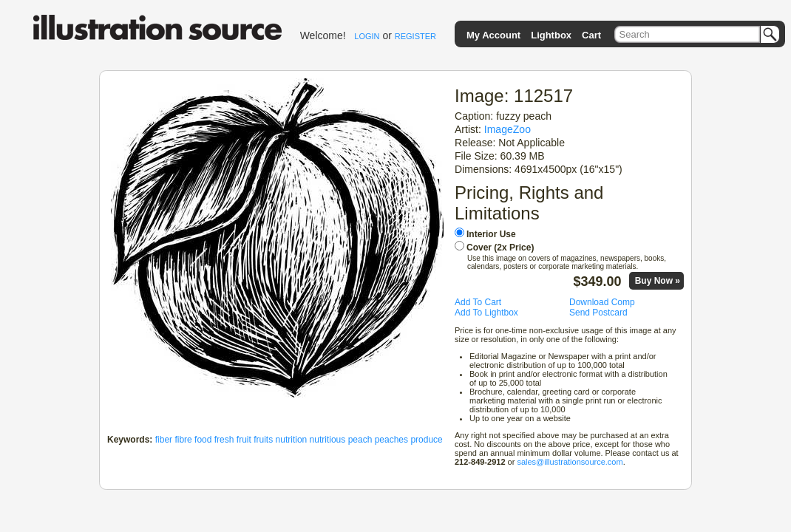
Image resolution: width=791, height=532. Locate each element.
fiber (164, 440)
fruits (263, 440)
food (203, 440)
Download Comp (602, 302)
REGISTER (415, 36)
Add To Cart (478, 302)
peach (360, 440)
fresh (224, 440)
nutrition (292, 440)
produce (426, 440)
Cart (591, 35)
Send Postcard (598, 313)
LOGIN (367, 36)
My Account (493, 35)
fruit (244, 440)
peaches (391, 440)
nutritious (328, 440)
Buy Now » (658, 281)
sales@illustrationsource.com (570, 462)
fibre (183, 440)
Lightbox (551, 35)
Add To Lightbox (486, 313)
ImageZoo (507, 129)
